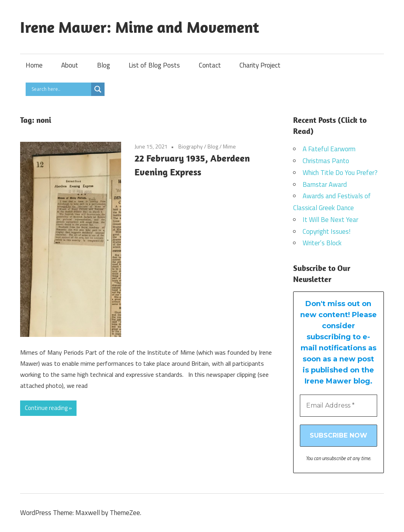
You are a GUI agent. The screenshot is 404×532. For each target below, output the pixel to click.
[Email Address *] (339, 406)
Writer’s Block (322, 243)
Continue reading (46, 408)
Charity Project (260, 65)
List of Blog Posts (154, 65)
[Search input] (60, 89)
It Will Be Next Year (330, 220)
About (70, 65)
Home (34, 65)
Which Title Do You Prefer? (340, 173)
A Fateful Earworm (329, 149)
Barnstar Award (325, 184)
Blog (104, 65)
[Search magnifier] (98, 89)
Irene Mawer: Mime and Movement (140, 27)
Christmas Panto (326, 161)
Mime (229, 146)
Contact (210, 65)
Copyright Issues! (326, 231)
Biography (191, 146)
